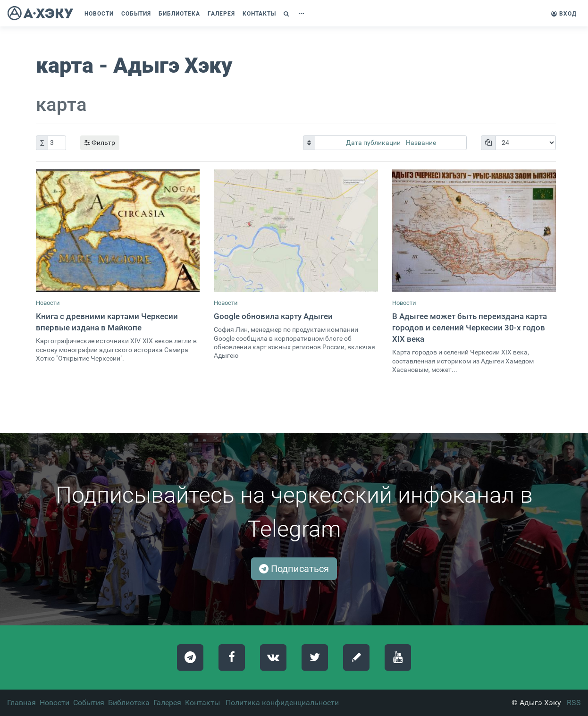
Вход (564, 14)
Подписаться (294, 569)
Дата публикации (374, 143)
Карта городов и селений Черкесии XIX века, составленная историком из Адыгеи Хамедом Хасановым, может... (463, 361)
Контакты (202, 703)
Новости (48, 303)
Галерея (167, 703)
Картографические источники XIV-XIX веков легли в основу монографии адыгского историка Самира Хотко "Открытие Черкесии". (116, 350)
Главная (21, 703)
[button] (287, 14)
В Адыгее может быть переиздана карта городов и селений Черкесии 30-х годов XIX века (470, 328)
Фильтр (100, 143)
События (89, 703)
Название (421, 143)
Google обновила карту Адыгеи (273, 316)
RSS (574, 703)
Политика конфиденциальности (282, 703)
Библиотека (129, 703)
